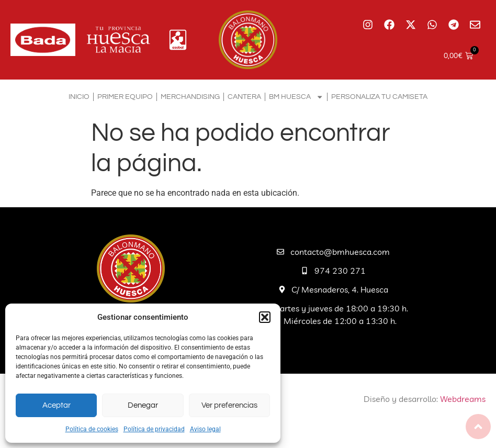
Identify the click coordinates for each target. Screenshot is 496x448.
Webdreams (463, 399)
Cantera (244, 97)
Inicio (79, 97)
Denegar (143, 405)
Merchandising (190, 97)
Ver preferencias (229, 405)
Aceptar (57, 405)
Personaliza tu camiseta (379, 97)
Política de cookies (92, 429)
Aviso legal (205, 429)
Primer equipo (125, 97)
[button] (265, 317)
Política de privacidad (154, 429)
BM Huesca (296, 97)
